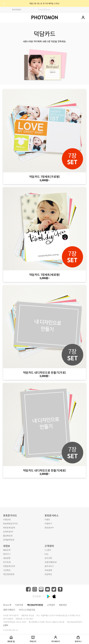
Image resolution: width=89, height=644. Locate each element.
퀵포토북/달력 (9, 528)
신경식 (6, 625)
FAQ (46, 554)
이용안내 (7, 519)
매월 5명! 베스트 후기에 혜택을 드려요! (44, 3)
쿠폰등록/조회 (9, 566)
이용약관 (19, 605)
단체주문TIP (8, 532)
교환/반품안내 (51, 562)
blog (41, 589)
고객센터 (51, 605)
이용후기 (48, 524)
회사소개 (7, 605)
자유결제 (48, 570)
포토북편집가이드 (11, 524)
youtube (48, 589)
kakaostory (60, 589)
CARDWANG (44, 10)
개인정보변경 (9, 574)
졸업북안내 (8, 536)
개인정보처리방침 (35, 605)
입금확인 (48, 574)
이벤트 (47, 519)
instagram (35, 589)
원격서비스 (49, 566)
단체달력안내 (9, 540)
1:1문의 (48, 550)
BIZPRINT (17, 10)
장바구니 (7, 554)
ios (54, 596)
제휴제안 (63, 605)
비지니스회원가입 (27, 610)
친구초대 (7, 562)
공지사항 (48, 558)
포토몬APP (49, 528)
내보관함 (7, 558)
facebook (28, 589)
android (48, 596)
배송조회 (7, 550)
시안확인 (7, 570)
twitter (54, 589)
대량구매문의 (9, 610)
